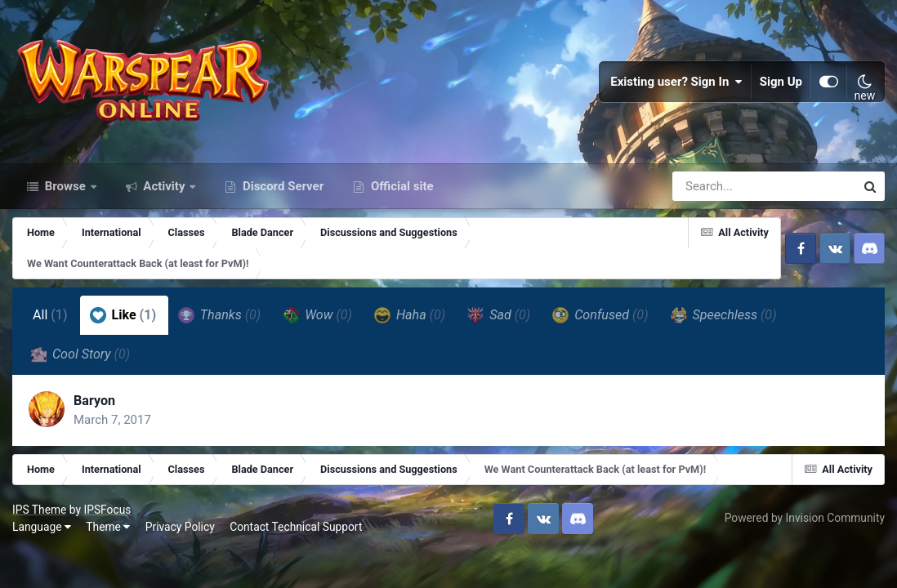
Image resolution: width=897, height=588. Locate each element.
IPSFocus (107, 510)
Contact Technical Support (296, 527)
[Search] (717, 186)
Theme (108, 527)
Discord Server (281, 186)
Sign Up (781, 82)
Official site (400, 186)
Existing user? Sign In (676, 82)
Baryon (94, 401)
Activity (165, 186)
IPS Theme (39, 510)
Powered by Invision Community (805, 518)
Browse (65, 186)
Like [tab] (123, 315)
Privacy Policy (180, 527)
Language (42, 527)
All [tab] (50, 315)
